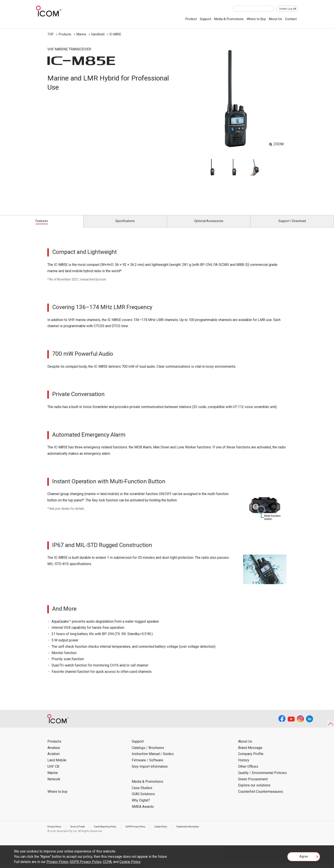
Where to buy (57, 797)
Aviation (54, 759)
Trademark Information (209, 832)
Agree (304, 858)
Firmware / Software (147, 765)
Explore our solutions (254, 790)
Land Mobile (57, 765)
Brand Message (250, 753)
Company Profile (251, 759)
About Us (275, 19)
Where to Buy (256, 19)
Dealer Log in (285, 9)
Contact (291, 19)
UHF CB (53, 771)
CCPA (107, 862)
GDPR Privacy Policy (149, 832)
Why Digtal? (141, 805)
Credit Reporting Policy (114, 832)
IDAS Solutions (143, 799)
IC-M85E (115, 34)
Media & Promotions (229, 19)
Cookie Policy (178, 832)
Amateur (54, 753)
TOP (50, 34)
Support (206, 19)
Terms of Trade (82, 832)
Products (65, 34)
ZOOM (279, 144)
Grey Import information (150, 771)
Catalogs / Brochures (148, 753)
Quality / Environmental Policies (262, 778)
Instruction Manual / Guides (153, 759)
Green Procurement (253, 784)
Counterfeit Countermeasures (261, 797)
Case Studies (142, 793)
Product (191, 19)
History (244, 765)
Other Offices (248, 771)
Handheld (98, 34)
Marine (81, 34)
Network (54, 784)
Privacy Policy (56, 832)
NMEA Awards (143, 812)
